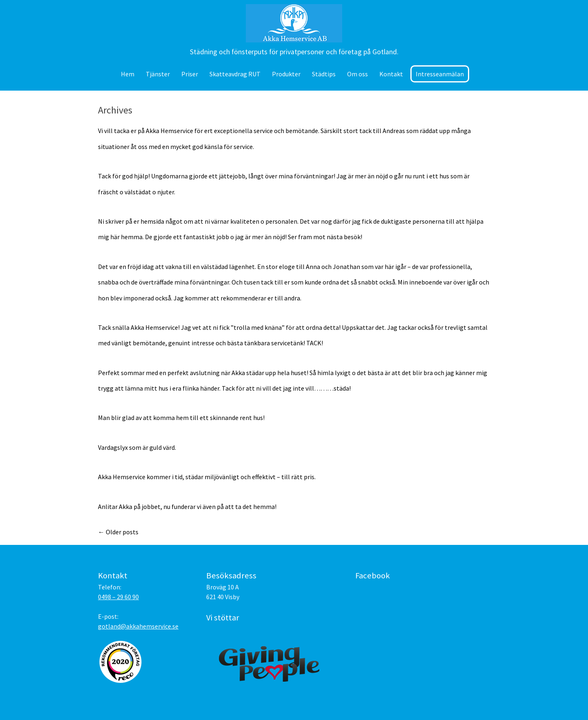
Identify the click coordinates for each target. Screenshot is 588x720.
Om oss (357, 74)
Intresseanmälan (440, 74)
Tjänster (158, 74)
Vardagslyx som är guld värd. (137, 447)
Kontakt (391, 74)
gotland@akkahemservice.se (138, 626)
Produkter (286, 74)
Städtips (324, 74)
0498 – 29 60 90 (118, 597)
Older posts (118, 532)
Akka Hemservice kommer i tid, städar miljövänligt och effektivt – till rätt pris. (207, 477)
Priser (190, 74)
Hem (128, 74)
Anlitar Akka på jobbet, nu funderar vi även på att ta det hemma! (187, 507)
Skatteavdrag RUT (235, 74)
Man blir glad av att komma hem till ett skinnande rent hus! (181, 418)
